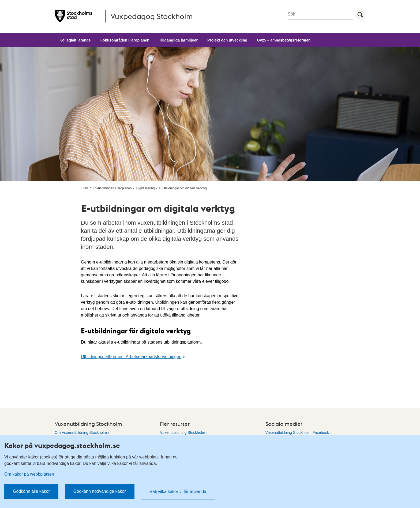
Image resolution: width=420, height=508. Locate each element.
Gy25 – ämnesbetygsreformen (284, 40)
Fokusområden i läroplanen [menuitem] (112, 188)
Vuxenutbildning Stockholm (182, 432)
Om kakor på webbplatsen (29, 474)
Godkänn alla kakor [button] (31, 491)
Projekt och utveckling (227, 40)
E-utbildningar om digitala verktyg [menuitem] (183, 188)
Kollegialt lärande (75, 40)
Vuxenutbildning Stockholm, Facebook (297, 432)
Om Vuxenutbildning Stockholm (81, 432)
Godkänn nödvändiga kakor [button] (100, 491)
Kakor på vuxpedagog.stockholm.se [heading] (62, 445)
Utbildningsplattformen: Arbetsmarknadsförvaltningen (131, 357)
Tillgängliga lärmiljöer (178, 40)
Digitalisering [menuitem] (146, 188)
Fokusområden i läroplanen (125, 40)
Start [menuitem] (85, 188)
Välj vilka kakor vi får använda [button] (178, 492)
